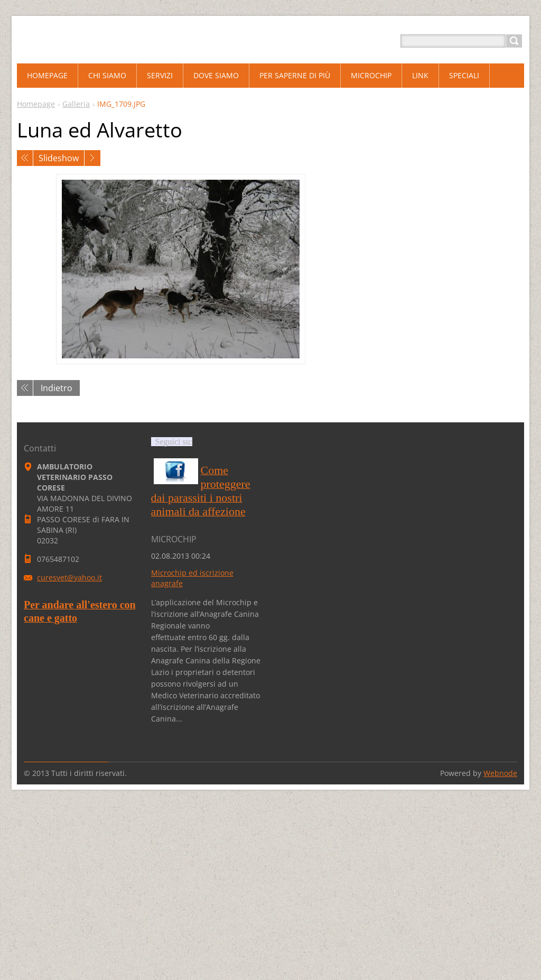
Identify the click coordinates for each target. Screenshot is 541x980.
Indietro (57, 388)
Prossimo (92, 158)
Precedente (25, 158)
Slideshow (59, 158)
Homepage (36, 104)
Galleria (76, 104)
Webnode (500, 773)
